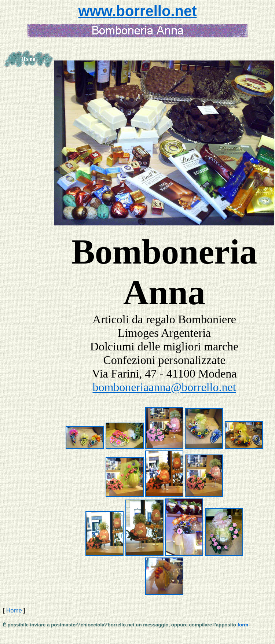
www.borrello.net (138, 11)
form (243, 625)
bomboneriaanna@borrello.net (164, 387)
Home (14, 610)
